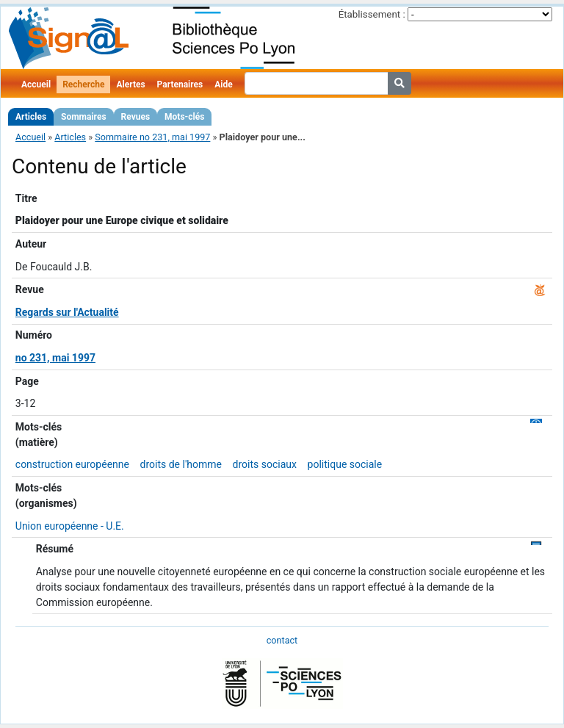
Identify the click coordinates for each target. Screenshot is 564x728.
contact (282, 640)
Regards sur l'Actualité (67, 312)
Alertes (130, 84)
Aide (223, 84)
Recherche (83, 84)
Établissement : (372, 14)
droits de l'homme (181, 464)
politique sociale (345, 464)
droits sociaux (265, 464)
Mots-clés (184, 117)
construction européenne (72, 464)
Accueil (36, 84)
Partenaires (180, 84)
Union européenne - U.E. (70, 526)
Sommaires (83, 117)
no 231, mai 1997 (55, 358)
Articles (31, 117)
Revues (136, 117)
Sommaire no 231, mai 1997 (152, 137)
